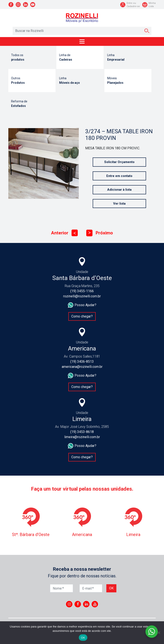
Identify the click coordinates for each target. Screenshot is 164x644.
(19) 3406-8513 (82, 362)
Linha (128, 58)
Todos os (32, 58)
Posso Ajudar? (82, 305)
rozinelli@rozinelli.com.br (82, 296)
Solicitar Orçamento (119, 162)
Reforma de (32, 104)
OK (83, 638)
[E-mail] (91, 588)
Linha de (80, 58)
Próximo (100, 233)
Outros (32, 81)
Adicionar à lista (119, 190)
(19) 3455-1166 (82, 291)
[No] (159, 633)
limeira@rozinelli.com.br (82, 437)
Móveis (128, 81)
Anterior (64, 233)
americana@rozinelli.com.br (82, 367)
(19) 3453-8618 (82, 432)
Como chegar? (82, 316)
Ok (111, 588)
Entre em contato (119, 176)
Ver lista (119, 204)
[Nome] (61, 588)
